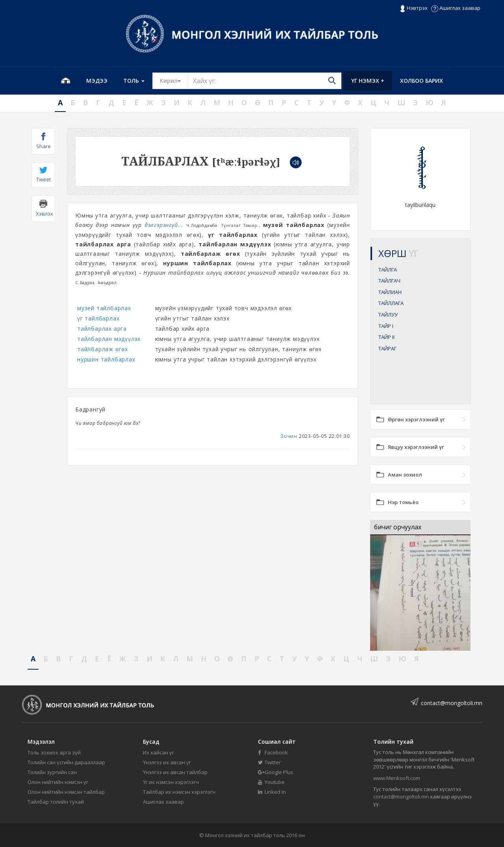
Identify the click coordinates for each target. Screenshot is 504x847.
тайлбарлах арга (102, 329)
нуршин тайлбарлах (106, 359)
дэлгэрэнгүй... (164, 225)
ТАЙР (386, 326)
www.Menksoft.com (397, 778)
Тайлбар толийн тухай (56, 802)
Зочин (289, 436)
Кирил (174, 80)
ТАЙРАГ (387, 348)
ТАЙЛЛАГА (391, 303)
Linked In (272, 792)
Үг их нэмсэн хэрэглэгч (171, 782)
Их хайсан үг (158, 752)
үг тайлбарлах (98, 318)
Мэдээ (97, 81)
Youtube (271, 782)
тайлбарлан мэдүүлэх (109, 339)
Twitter (269, 762)
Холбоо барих (422, 81)
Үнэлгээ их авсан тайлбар (175, 772)
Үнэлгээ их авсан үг (167, 762)
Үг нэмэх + (368, 81)
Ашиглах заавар (456, 8)
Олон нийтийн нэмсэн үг (58, 782)
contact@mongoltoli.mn (452, 703)
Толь (134, 81)
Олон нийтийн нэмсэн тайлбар (66, 792)
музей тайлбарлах (104, 308)
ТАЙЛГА (388, 270)
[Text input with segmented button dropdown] (265, 81)
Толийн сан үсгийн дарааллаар (66, 762)
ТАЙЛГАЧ (389, 281)
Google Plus (276, 772)
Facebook (273, 752)
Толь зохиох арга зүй (54, 752)
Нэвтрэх (414, 8)
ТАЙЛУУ (388, 315)
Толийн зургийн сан (52, 772)
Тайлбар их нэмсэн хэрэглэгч (179, 792)
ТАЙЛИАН (390, 292)
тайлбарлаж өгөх (103, 349)
